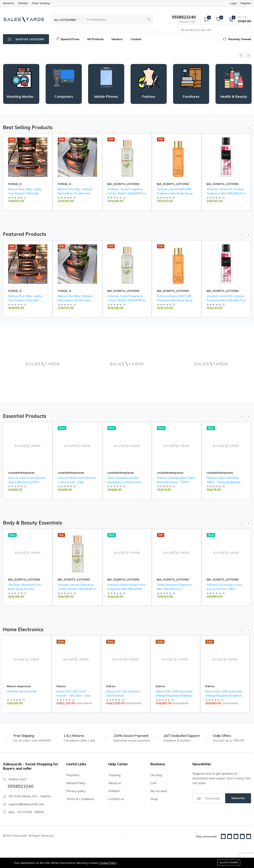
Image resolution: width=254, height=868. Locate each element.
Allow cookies (229, 862)
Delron (62, 686)
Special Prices (68, 39)
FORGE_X (64, 184)
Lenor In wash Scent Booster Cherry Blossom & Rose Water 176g (27, 482)
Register (246, 3)
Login (233, 3)
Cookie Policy (108, 863)
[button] (239, 19)
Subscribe (238, 798)
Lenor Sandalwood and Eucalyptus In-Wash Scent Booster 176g (124, 482)
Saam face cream (20, 189)
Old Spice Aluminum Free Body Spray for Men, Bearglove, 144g (25, 589)
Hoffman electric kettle (23, 691)
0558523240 (22, 786)
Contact (136, 39)
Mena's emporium (20, 184)
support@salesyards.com (26, 804)
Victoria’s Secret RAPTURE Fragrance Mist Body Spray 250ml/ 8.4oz (224, 193)
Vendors (117, 39)
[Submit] (149, 19)
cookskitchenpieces (21, 473)
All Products (95, 39)
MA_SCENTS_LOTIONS (173, 184)
